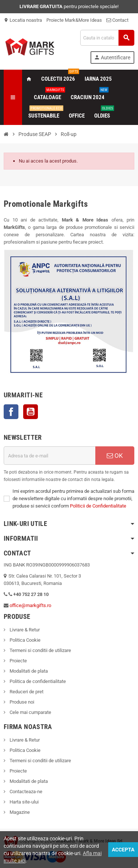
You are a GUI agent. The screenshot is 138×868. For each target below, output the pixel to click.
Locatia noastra (23, 20)
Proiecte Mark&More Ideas (74, 20)
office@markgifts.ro (30, 605)
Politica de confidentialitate (37, 681)
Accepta (123, 850)
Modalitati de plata (28, 671)
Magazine (19, 812)
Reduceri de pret (26, 692)
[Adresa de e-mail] (49, 456)
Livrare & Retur (24, 630)
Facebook (11, 412)
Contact (117, 20)
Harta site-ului (24, 802)
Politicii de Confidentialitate (98, 506)
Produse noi (21, 702)
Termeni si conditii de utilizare (40, 650)
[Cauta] (107, 38)
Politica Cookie (24, 640)
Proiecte (18, 661)
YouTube (31, 412)
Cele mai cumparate (30, 712)
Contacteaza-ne (25, 792)
